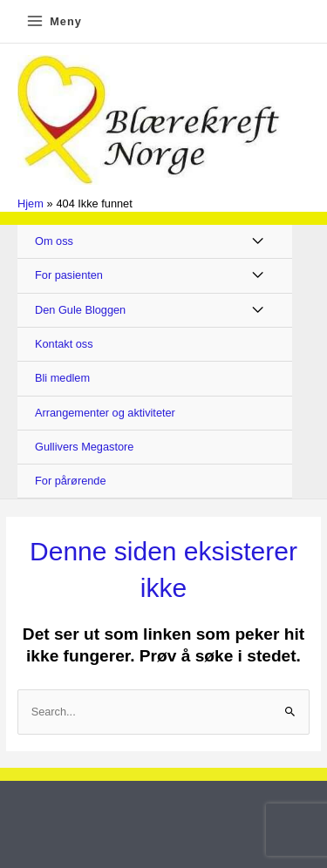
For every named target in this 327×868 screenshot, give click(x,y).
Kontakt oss (64, 344)
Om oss (54, 241)
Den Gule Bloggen (80, 310)
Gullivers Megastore (84, 447)
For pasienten (69, 275)
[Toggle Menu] (259, 242)
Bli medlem (62, 378)
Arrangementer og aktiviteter (105, 413)
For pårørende (71, 481)
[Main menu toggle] (54, 21)
